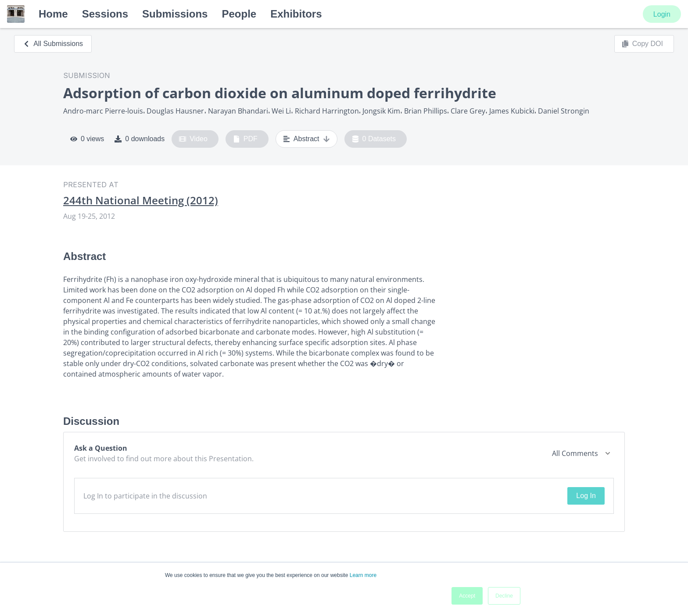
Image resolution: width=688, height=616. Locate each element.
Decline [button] (504, 596)
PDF (245, 139)
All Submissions (53, 44)
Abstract (306, 139)
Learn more (363, 575)
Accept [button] (467, 596)
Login (662, 14)
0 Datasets (374, 139)
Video (193, 139)
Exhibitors (296, 14)
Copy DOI (642, 44)
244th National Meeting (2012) (141, 200)
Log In (586, 496)
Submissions (175, 14)
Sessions (105, 14)
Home (53, 14)
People (239, 14)
